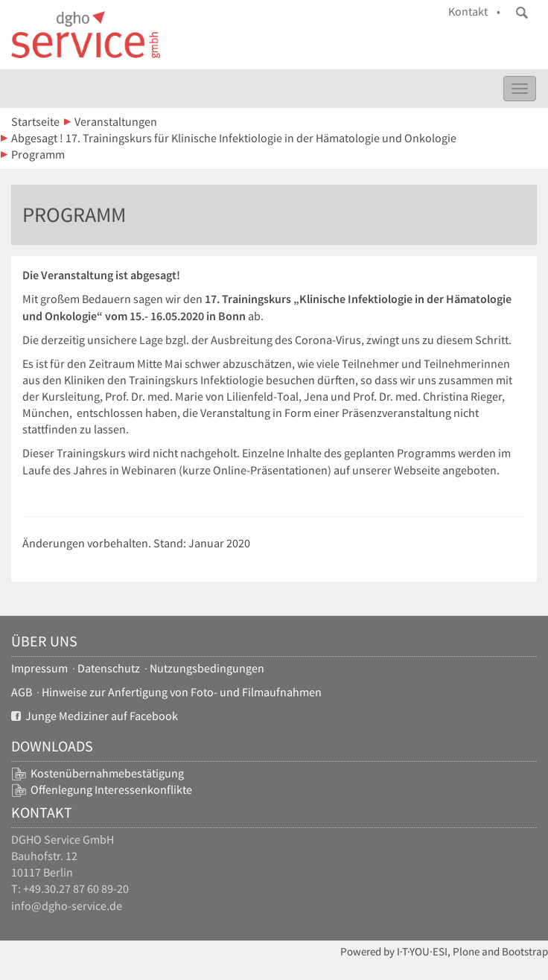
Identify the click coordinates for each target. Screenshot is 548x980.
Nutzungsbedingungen (207, 668)
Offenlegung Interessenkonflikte (111, 790)
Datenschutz (109, 668)
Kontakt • (474, 12)
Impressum (39, 668)
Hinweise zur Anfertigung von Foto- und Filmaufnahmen (182, 692)
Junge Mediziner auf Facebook (95, 716)
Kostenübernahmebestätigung (107, 773)
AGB (22, 692)
